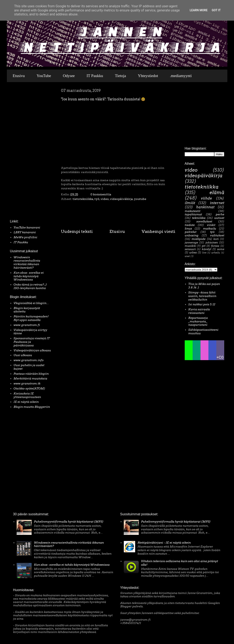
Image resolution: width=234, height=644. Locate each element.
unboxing (192, 235)
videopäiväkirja (121, 199)
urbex (193, 253)
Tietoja (121, 76)
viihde (206, 198)
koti (216, 239)
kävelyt (207, 249)
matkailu (210, 228)
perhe (220, 214)
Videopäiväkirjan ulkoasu (32, 350)
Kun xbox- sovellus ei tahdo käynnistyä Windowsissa (29, 276)
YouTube (44, 76)
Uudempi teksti (77, 231)
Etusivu (19, 76)
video (105, 199)
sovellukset (204, 221)
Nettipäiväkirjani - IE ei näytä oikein (164, 543)
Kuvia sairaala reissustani (199, 311)
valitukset (217, 235)
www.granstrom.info (28, 360)
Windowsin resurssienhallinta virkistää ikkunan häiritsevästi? (27, 262)
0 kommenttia (101, 194)
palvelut (191, 232)
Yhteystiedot (148, 76)
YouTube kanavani (27, 227)
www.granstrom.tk (27, 383)
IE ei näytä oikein (26, 402)
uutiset (219, 218)
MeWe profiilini (25, 237)
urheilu (216, 253)
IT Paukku (95, 76)
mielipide (199, 239)
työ (97, 199)
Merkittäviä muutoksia (30, 378)
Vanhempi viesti (158, 231)
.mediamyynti (181, 76)
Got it (216, 10)
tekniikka (199, 218)
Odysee (69, 76)
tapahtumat (193, 214)
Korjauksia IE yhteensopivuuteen (27, 395)
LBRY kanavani (25, 232)
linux (188, 228)
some (221, 249)
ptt (204, 246)
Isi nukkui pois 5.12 (202, 304)
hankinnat (205, 207)
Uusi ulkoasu (23, 355)
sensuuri (190, 249)
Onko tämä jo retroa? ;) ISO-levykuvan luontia (30, 286)
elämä (217, 192)
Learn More (199, 10)
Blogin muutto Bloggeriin (32, 407)
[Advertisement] (22, 152)
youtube (140, 199)
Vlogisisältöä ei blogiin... (31, 303)
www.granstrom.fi (27, 325)
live (204, 253)
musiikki (190, 246)
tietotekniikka (83, 199)
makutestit (193, 211)
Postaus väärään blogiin (31, 374)
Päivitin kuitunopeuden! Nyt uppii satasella (31, 318)
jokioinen (212, 243)
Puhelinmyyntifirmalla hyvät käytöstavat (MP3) (69, 522)
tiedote (190, 225)
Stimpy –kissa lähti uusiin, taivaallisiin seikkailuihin (202, 296)
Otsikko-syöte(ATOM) (29, 388)
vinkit (211, 225)
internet (217, 203)
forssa (215, 246)
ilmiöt (190, 203)
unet (187, 256)
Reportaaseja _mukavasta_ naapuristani (198, 321)
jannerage (191, 243)
